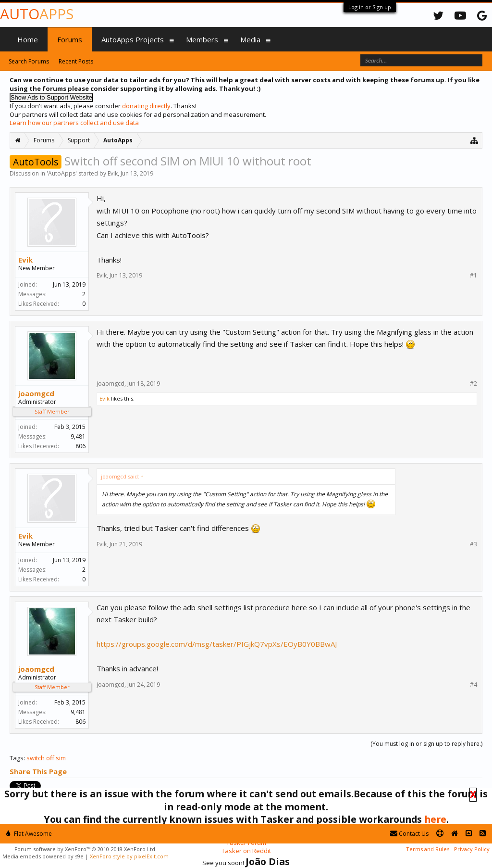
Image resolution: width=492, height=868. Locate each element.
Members (202, 39)
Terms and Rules (428, 849)
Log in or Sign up (370, 7)
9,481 (78, 436)
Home (28, 39)
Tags (17, 758)
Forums (70, 39)
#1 (474, 276)
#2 (474, 384)
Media (250, 39)
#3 (474, 544)
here (435, 819)
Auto (37, 14)
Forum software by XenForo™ (86, 849)
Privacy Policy (472, 849)
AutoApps (62, 173)
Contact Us (409, 834)
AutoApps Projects (133, 39)
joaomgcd (36, 393)
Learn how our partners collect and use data (74, 123)
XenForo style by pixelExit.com (129, 856)
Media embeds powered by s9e (43, 856)
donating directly (146, 106)
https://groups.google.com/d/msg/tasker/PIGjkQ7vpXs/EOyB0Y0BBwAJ (217, 644)
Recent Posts (76, 61)
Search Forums (29, 61)
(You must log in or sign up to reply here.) (426, 744)
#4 (474, 685)
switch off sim (46, 758)
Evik (113, 173)
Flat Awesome (29, 834)
